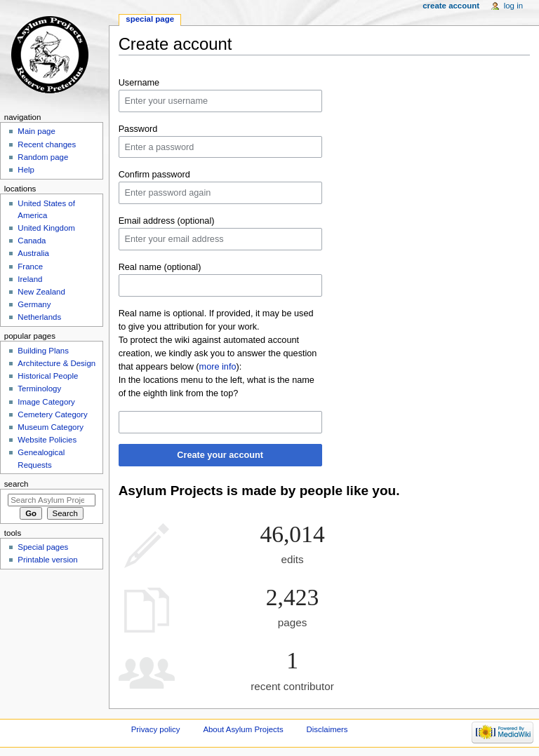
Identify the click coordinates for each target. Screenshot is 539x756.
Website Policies (47, 440)
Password (138, 129)
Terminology (39, 389)
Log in (513, 6)
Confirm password (154, 175)
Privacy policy (156, 729)
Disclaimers (327, 729)
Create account (451, 6)
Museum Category (51, 427)
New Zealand (41, 292)
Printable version (47, 560)
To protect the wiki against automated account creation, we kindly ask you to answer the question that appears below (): (218, 353)
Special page (150, 19)
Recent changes (47, 144)
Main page (36, 131)
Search (16, 484)
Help (26, 170)
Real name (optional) (160, 267)
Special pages (43, 547)
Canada (32, 241)
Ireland (30, 279)
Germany (34, 304)
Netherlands (39, 317)
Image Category (46, 402)
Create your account (220, 455)
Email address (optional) (167, 221)
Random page (43, 157)
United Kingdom (46, 228)
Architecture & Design (56, 363)
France (30, 266)
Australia (33, 253)
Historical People (48, 376)
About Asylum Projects (243, 729)
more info (218, 367)
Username (139, 83)
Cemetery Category (52, 414)
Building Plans (43, 351)
